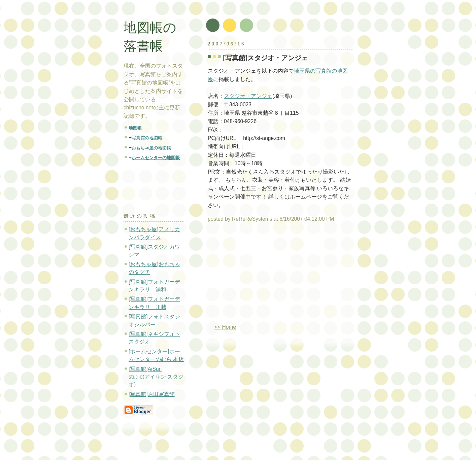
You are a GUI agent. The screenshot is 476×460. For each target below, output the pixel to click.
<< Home (225, 327)
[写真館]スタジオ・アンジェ (266, 58)
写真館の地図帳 (147, 138)
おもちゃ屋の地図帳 (151, 148)
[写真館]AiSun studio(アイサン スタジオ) (156, 377)
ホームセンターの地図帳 (156, 158)
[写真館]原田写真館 (152, 394)
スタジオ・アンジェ (248, 96)
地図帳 (135, 128)
